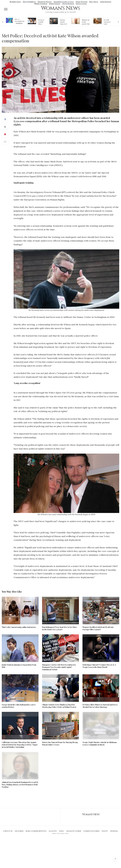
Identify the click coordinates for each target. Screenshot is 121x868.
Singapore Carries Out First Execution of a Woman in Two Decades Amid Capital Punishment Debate (59, 667)
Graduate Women (74, 831)
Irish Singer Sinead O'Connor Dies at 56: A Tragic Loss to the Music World (99, 666)
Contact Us (8, 831)
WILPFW (105, 831)
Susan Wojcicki (82, 2)
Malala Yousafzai (41, 4)
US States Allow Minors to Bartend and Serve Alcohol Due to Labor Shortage (100, 706)
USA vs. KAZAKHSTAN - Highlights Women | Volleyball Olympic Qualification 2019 (19, 21)
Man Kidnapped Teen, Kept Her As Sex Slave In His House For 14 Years (60, 628)
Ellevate (53, 831)
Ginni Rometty (106, 2)
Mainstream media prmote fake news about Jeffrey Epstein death (86, 22)
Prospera (114, 831)
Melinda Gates (15, 2)
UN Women (19, 831)
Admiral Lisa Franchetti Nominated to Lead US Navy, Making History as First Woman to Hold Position (20, 785)
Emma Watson (55, 4)
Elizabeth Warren (45, 2)
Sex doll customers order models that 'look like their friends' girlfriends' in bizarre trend (108, 22)
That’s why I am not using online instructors (19, 627)
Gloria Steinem (68, 4)
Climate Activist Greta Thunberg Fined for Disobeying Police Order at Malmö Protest (59, 706)
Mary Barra (94, 2)
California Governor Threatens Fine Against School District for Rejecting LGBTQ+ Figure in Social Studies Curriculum (20, 745)
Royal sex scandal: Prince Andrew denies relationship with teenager (42, 22)
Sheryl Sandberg (29, 2)
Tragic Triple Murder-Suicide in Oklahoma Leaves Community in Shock (100, 744)
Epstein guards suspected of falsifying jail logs (64, 22)
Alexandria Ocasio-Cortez (64, 2)
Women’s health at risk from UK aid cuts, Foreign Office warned (98, 628)
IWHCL (62, 831)
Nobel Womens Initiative (36, 831)
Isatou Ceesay (81, 4)
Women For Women (91, 831)
